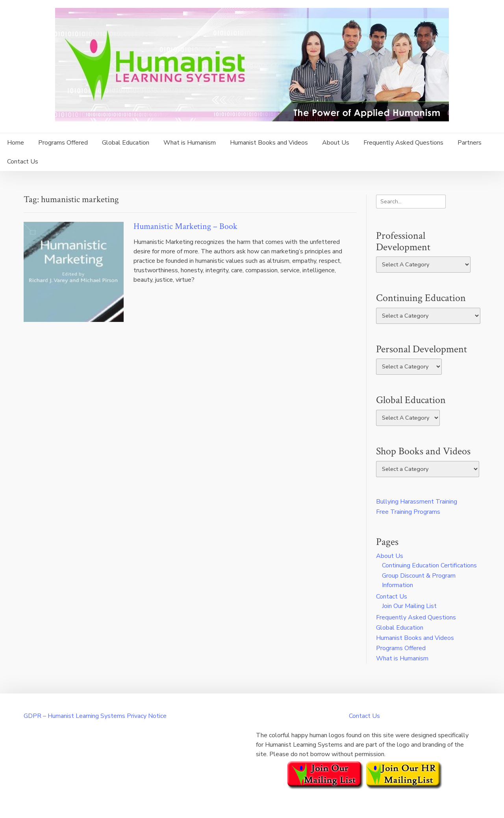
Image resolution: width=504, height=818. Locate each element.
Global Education (126, 143)
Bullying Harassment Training (417, 502)
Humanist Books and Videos (269, 143)
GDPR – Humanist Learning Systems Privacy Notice (95, 716)
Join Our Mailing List (409, 606)
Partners (470, 143)
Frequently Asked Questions (403, 143)
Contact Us (23, 162)
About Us (336, 143)
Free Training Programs (408, 512)
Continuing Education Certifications (429, 565)
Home (16, 143)
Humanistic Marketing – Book (185, 226)
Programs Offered (63, 143)
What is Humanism (190, 143)
